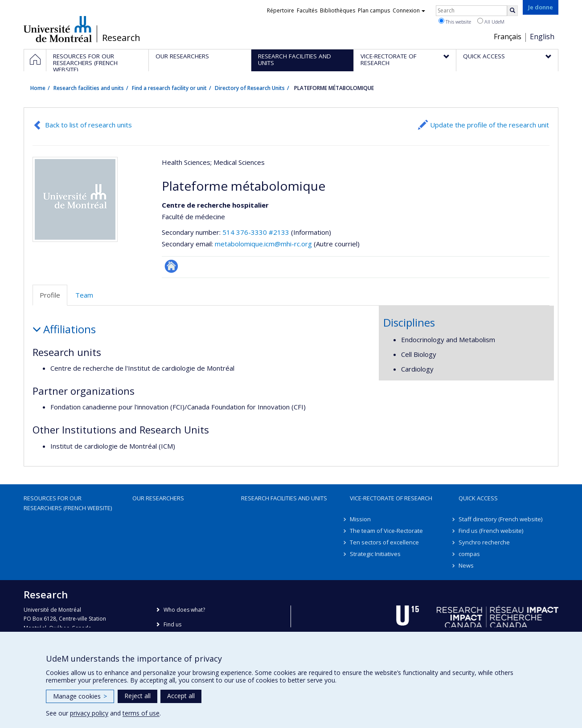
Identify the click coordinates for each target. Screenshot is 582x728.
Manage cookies (80, 696)
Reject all (137, 696)
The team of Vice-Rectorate (386, 531)
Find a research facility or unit (169, 88)
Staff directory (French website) (500, 519)
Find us (172, 624)
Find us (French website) (491, 531)
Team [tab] (84, 295)
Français (508, 37)
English (542, 37)
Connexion (409, 10)
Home (38, 88)
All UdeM (491, 21)
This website (455, 21)
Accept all (181, 696)
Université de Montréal (58, 29)
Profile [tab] (50, 295)
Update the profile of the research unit (490, 125)
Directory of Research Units (250, 88)
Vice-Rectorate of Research (391, 498)
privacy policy (89, 713)
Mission (360, 519)
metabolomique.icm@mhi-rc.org (263, 244)
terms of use (141, 713)
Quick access (478, 498)
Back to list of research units (88, 125)
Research (121, 38)
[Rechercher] (512, 11)
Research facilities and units (89, 88)
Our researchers (158, 498)
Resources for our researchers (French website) (68, 503)
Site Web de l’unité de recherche (171, 266)
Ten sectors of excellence (384, 542)
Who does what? (184, 610)
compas (469, 554)
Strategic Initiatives (375, 554)
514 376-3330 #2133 (256, 232)
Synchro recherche (484, 542)
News (466, 565)
